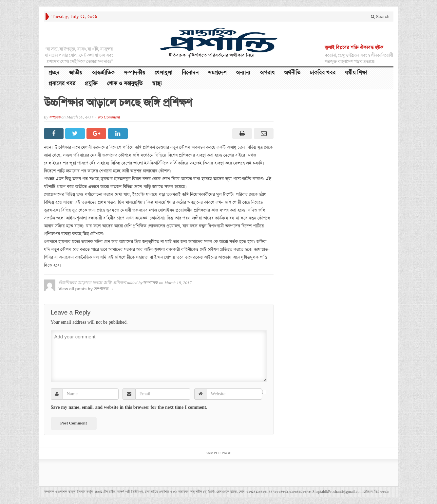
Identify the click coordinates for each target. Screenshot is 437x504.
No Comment (109, 117)
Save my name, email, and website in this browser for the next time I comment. (129, 407)
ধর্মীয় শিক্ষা (356, 73)
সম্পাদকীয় (134, 73)
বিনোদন (190, 73)
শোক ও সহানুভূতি (125, 84)
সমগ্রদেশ (217, 73)
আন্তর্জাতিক (103, 73)
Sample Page (219, 453)
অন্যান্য (243, 73)
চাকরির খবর (323, 73)
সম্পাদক (55, 117)
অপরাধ (267, 73)
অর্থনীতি (292, 73)
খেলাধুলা (163, 73)
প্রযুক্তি (91, 84)
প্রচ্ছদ (54, 73)
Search (380, 17)
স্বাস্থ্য (157, 84)
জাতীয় (76, 73)
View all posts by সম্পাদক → (86, 289)
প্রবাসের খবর (62, 84)
